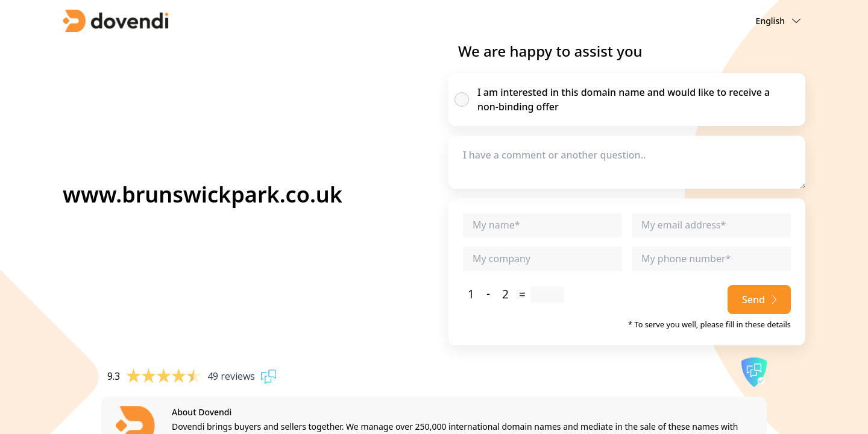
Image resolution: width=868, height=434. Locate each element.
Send (759, 300)
